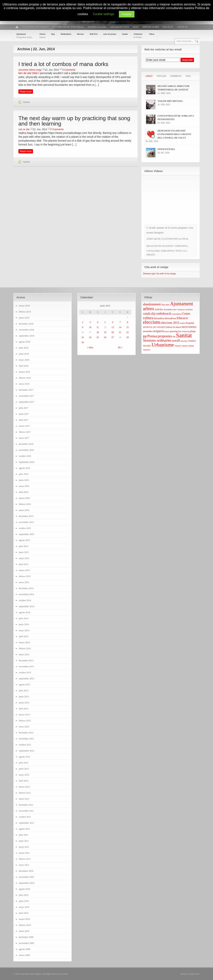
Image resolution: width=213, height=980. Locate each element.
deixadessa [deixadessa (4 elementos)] (170, 318)
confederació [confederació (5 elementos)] (163, 314)
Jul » (120, 347)
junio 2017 (24, 414)
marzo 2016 (24, 498)
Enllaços (168, 27)
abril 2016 (24, 492)
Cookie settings (103, 14)
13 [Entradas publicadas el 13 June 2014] (113, 327)
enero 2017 (24, 438)
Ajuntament (25, 36)
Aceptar (127, 14)
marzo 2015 (24, 570)
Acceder (64, 974)
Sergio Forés (194, 974)
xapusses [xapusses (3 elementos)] (147, 350)
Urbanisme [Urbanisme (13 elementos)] (163, 345)
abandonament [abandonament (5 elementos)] (152, 304)
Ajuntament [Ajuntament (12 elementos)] (182, 304)
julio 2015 (24, 546)
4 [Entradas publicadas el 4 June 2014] (98, 322)
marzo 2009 (24, 955)
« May (90, 347)
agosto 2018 (24, 342)
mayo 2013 (24, 703)
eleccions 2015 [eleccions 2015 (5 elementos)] (170, 323)
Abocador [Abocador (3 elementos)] (165, 305)
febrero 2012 (25, 793)
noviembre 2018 (26, 330)
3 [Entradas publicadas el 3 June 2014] (90, 322)
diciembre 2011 (26, 805)
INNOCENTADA (166, 149)
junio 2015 (24, 552)
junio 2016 (24, 480)
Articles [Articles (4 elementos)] (159, 309)
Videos (152, 34)
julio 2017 (24, 408)
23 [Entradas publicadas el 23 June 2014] (83, 337)
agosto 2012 (24, 757)
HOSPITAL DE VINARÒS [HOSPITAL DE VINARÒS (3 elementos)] (154, 327)
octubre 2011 (25, 817)
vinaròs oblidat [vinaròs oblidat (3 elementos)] (188, 346)
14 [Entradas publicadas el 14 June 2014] (120, 327)
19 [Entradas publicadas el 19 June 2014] (105, 332)
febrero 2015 (25, 576)
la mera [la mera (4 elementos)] (177, 327)
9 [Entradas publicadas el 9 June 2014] (83, 327)
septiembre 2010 (27, 883)
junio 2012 (24, 769)
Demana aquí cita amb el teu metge (159, 274)
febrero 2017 (25, 432)
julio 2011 (24, 835)
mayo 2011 (24, 847)
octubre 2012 (25, 745)
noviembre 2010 (26, 877)
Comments (176, 76)
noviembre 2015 (26, 522)
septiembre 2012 (27, 751)
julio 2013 (24, 691)
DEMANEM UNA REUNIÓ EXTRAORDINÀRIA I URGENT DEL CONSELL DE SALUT (174, 134)
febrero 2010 (25, 925)
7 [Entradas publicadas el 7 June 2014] (120, 322)
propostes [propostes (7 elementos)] (165, 336)
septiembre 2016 (27, 462)
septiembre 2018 (27, 336)
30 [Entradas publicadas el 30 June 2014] (83, 342)
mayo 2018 (24, 360)
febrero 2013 (25, 721)
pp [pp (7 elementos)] (145, 336)
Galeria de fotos (120, 27)
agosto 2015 (24, 540)
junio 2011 (24, 841)
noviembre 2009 (26, 943)
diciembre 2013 (26, 661)
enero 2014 (24, 654)
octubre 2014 (25, 600)
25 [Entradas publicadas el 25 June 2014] (98, 337)
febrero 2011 (25, 859)
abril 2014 (24, 636)
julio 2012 (24, 763)
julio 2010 (24, 895)
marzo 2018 (24, 372)
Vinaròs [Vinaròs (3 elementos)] (178, 346)
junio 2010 (24, 901)
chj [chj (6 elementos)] (153, 313)
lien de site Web (28, 73)
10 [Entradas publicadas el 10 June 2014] (90, 327)
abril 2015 (24, 564)
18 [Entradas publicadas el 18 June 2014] (98, 332)
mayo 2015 (24, 558)
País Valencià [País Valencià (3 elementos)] (184, 331)
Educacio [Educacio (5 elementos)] (182, 318)
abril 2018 (24, 366)
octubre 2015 (25, 528)
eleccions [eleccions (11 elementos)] (152, 322)
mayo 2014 (24, 630)
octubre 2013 (25, 673)
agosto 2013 (24, 685)
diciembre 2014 (26, 588)
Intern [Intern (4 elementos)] (169, 327)
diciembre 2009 (26, 937)
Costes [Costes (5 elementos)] (186, 314)
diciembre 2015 (26, 516)
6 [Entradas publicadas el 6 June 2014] (113, 322)
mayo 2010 (24, 907)
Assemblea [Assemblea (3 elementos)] (168, 309)
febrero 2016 (25, 504)
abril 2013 (24, 709)
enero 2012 (24, 799)
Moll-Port (94, 34)
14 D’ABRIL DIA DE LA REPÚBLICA (68, 27)
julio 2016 (24, 474)
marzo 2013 (24, 715)
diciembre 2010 (26, 871)
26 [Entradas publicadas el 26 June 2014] (105, 337)
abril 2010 (24, 913)
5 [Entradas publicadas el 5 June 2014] (105, 322)
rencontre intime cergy (30, 70)
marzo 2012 (24, 787)
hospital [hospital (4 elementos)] (190, 323)
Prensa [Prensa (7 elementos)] (152, 336)
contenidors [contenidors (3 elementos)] (177, 314)
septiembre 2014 (27, 606)
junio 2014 (24, 624)
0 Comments (69, 70)
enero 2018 (24, 384)
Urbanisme (138, 36)
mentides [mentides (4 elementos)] (148, 331)
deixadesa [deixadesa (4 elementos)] (159, 318)
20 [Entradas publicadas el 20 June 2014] (113, 332)
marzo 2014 (24, 642)
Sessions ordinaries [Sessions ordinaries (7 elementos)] (157, 340)
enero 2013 (24, 727)
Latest (149, 76)
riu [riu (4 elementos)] (174, 336)
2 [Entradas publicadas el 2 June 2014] (83, 322)
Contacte (182, 27)
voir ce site (24, 129)
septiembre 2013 (27, 679)
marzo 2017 (24, 426)
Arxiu (136, 27)
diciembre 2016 (26, 444)
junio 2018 (24, 354)
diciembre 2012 (26, 733)
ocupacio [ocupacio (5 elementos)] (159, 331)
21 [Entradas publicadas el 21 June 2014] (120, 332)
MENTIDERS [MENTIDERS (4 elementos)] (189, 327)
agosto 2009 (24, 949)
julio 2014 (24, 618)
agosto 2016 (24, 468)
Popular (161, 76)
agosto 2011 (24, 829)
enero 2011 (24, 865)
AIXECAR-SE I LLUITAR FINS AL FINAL (168, 239)
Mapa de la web (151, 27)
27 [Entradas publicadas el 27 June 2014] (113, 337)
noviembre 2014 (26, 594)
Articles (42, 36)
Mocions (81, 34)
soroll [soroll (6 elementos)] (176, 340)
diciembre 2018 (26, 324)
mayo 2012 (24, 775)
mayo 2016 (24, 486)
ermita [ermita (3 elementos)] (182, 323)
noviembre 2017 (26, 396)
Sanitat (125, 34)
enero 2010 (24, 931)
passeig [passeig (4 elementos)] (174, 331)
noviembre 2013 (26, 667)
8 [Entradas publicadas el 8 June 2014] (127, 322)
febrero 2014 (25, 648)
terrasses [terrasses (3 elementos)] (184, 341)
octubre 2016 (25, 456)
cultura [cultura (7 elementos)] (148, 318)
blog (53, 34)
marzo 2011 (24, 853)
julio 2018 (24, 348)
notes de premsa (110, 34)
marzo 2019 (24, 306)
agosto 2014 (24, 612)
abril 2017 (24, 420)
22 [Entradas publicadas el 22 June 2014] (127, 332)
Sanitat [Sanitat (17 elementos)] (184, 335)
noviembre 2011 (26, 811)
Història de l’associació (35, 27)
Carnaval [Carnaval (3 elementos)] (181, 309)
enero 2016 (24, 510)
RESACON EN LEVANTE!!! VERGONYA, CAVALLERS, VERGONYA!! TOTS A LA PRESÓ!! (167, 250)
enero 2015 (24, 582)
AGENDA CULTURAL (97, 27)
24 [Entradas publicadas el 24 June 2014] (90, 337)
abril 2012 (24, 781)
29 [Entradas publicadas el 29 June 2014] (127, 337)
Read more (26, 92)
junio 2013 (24, 697)
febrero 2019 (25, 312)
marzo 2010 (24, 919)
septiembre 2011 (26, 823)
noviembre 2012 (26, 739)
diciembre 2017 (26, 390)
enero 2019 (24, 318)
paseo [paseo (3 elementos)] (167, 331)
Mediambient (66, 34)
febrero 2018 (25, 378)
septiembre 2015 (27, 534)
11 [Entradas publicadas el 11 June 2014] (98, 327)
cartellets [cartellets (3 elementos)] (189, 309)
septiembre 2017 (27, 402)
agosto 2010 (24, 889)
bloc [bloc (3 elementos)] (175, 309)
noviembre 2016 (26, 450)
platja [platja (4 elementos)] (193, 331)
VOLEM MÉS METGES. (170, 101)
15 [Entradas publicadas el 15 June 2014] (127, 327)
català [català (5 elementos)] (147, 314)
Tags (188, 76)
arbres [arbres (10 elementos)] (148, 309)
